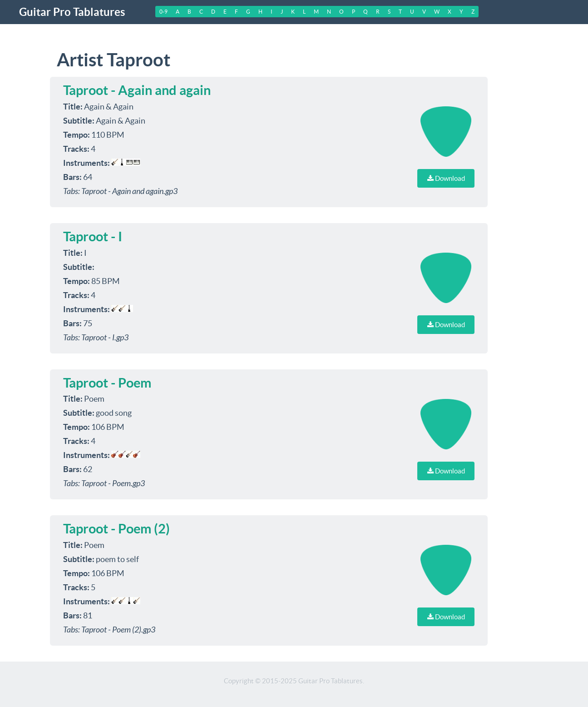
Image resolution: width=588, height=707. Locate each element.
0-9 (163, 12)
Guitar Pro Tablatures (72, 12)
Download (446, 178)
